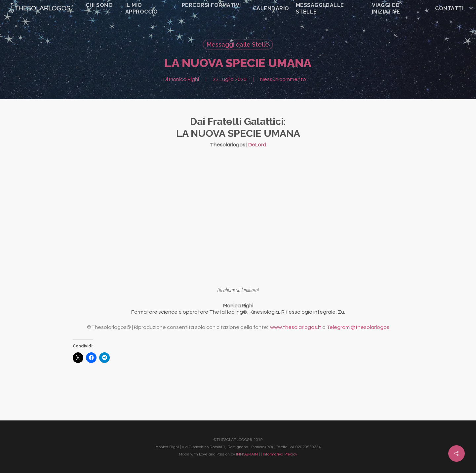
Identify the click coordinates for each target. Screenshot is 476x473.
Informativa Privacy (280, 454)
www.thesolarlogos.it (296, 327)
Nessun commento (283, 79)
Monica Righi (184, 79)
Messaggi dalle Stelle (238, 44)
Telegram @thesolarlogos (358, 327)
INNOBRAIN (247, 454)
